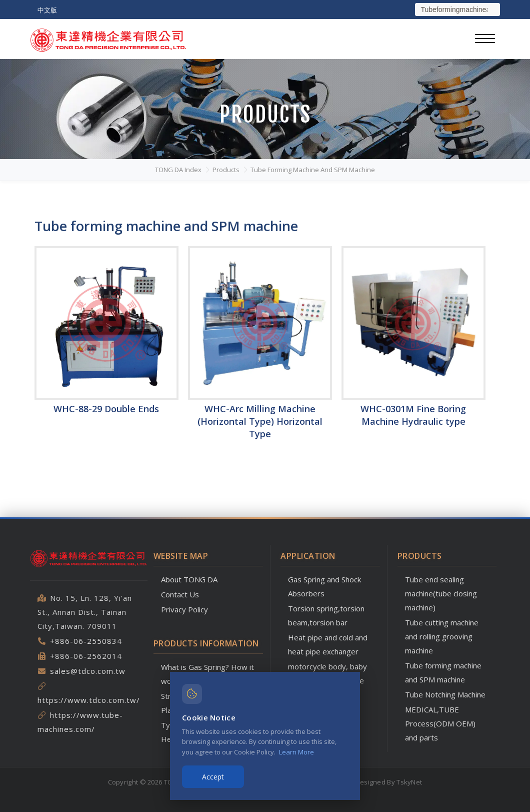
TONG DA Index (178, 170)
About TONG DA (189, 579)
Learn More (296, 752)
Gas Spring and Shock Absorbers (324, 586)
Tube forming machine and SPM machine (313, 170)
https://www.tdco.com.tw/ (89, 700)
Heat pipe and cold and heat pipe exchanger (328, 644)
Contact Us (180, 594)
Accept (213, 777)
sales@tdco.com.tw (88, 671)
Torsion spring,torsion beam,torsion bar (326, 615)
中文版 (47, 10)
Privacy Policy (184, 609)
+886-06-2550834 (86, 641)
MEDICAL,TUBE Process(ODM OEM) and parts (440, 723)
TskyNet (409, 782)
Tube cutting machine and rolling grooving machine (442, 636)
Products (226, 170)
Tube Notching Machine (445, 694)
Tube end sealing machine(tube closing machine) (441, 593)
